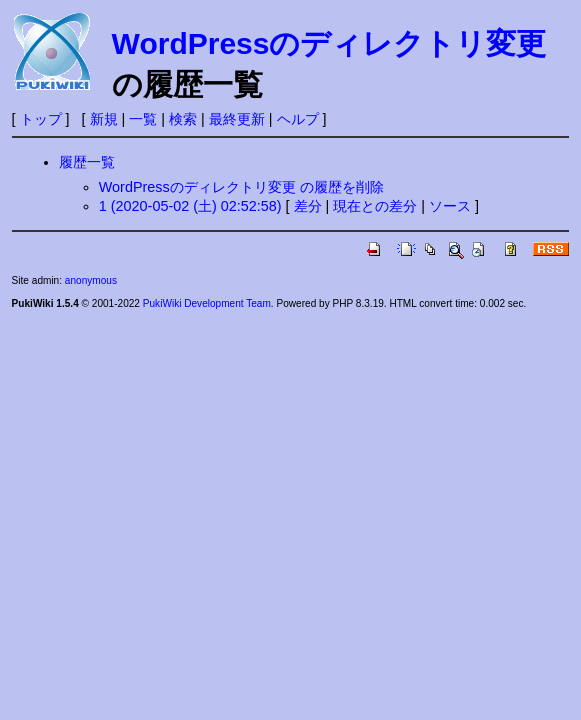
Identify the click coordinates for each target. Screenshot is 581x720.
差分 (308, 206)
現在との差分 (375, 206)
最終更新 (237, 119)
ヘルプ (298, 119)
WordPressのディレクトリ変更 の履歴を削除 (241, 187)
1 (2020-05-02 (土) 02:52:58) (190, 206)
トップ (41, 119)
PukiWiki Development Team (207, 303)
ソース (450, 206)
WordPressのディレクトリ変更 (329, 43)
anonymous (91, 280)
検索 (183, 119)
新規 (104, 119)
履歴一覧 (87, 162)
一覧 (143, 119)
